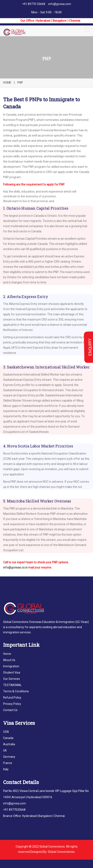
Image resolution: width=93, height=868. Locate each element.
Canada (8, 738)
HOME (7, 83)
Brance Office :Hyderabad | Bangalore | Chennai (34, 816)
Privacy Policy (12, 704)
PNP (20, 83)
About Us (9, 660)
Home (7, 654)
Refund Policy (12, 698)
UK (5, 750)
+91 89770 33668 (34, 4)
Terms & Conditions (16, 691)
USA (6, 732)
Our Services (11, 679)
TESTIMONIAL (12, 685)
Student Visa (12, 673)
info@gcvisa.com (60, 4)
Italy (6, 769)
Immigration (11, 666)
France (8, 763)
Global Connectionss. (62, 852)
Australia (9, 744)
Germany (9, 757)
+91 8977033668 (14, 810)
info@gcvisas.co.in (15, 567)
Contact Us (10, 710)
